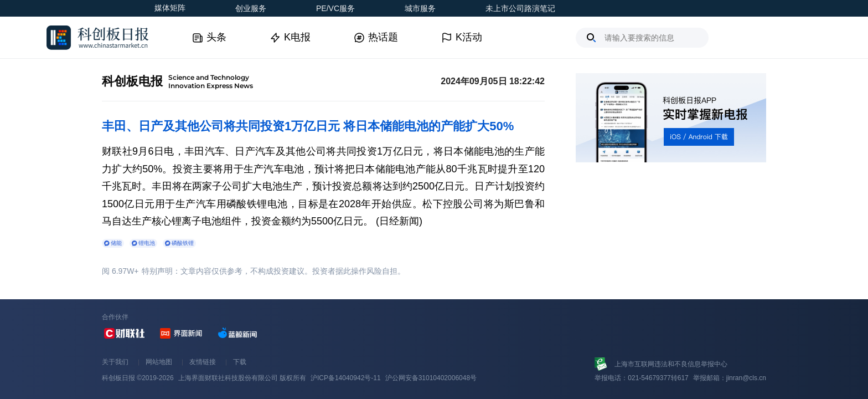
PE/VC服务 (335, 8)
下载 (240, 362)
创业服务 (251, 8)
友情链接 (203, 362)
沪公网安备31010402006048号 (431, 378)
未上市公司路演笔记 (520, 8)
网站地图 (159, 362)
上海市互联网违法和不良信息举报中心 (671, 364)
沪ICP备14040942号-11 (346, 378)
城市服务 (420, 8)
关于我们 (115, 362)
